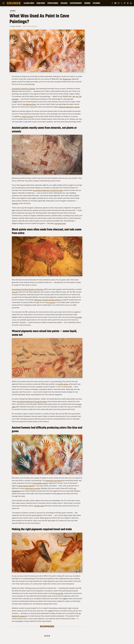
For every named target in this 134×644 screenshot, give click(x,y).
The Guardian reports (40, 483)
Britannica (67, 79)
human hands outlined (26, 486)
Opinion (87, 3)
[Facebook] (112, 3)
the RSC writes (63, 384)
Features (96, 3)
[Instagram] (119, 3)
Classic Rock (29, 3)
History (13, 11)
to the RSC (60, 593)
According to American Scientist (23, 89)
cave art (15, 292)
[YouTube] (115, 3)
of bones (52, 302)
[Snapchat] (128, 3)
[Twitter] (122, 3)
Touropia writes (60, 223)
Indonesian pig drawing (54, 480)
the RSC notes (39, 506)
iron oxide (78, 317)
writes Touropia (27, 116)
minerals (15, 203)
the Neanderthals (29, 104)
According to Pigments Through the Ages (48, 190)
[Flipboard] (125, 3)
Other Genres (53, 3)
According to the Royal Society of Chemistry (28, 289)
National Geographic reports (69, 107)
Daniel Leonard (16, 26)
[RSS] (131, 3)
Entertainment (76, 3)
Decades (64, 3)
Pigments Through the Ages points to (48, 300)
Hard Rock (41, 3)
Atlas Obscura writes (33, 488)
